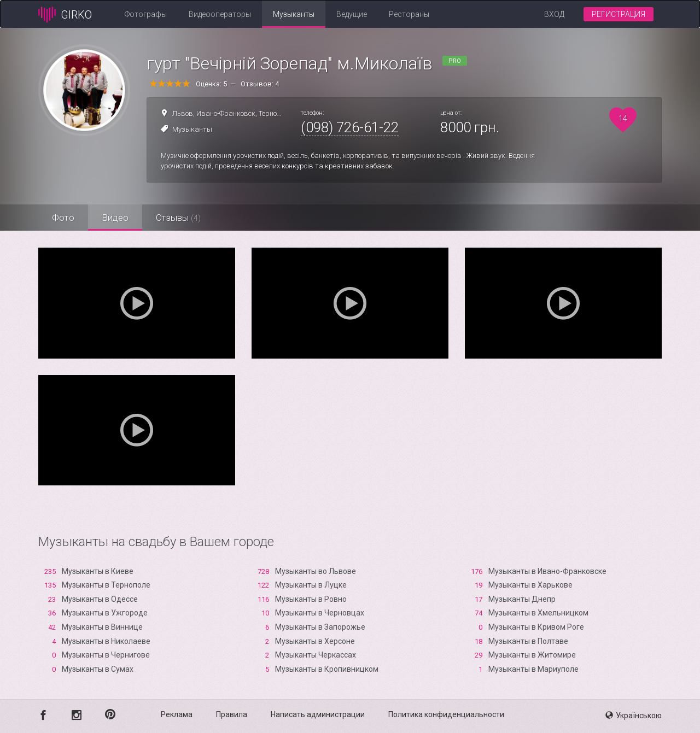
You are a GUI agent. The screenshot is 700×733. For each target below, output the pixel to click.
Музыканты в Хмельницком (538, 613)
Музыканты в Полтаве (528, 641)
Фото (63, 218)
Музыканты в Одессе (100, 599)
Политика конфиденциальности (446, 714)
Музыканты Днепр (522, 599)
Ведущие (352, 14)
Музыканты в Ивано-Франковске (547, 571)
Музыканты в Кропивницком (327, 669)
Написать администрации (318, 714)
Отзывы (178, 218)
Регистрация (619, 14)
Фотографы (146, 14)
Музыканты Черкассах (316, 655)
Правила (232, 714)
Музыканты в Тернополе (106, 585)
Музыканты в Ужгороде (105, 613)
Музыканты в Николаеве (106, 641)
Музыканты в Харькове (530, 585)
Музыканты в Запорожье (320, 627)
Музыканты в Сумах (98, 669)
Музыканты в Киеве (98, 571)
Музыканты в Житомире (532, 655)
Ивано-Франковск (226, 113)
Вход (554, 14)
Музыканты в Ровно (311, 599)
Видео (115, 218)
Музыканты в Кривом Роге (536, 627)
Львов (183, 113)
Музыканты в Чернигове (106, 655)
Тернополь (275, 113)
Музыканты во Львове (316, 571)
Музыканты (294, 14)
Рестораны (409, 14)
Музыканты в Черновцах (320, 613)
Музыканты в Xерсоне (315, 641)
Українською (634, 716)
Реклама (177, 714)
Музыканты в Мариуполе (533, 669)
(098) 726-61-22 (350, 127)
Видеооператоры (220, 14)
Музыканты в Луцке (311, 585)
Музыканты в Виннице (102, 627)
